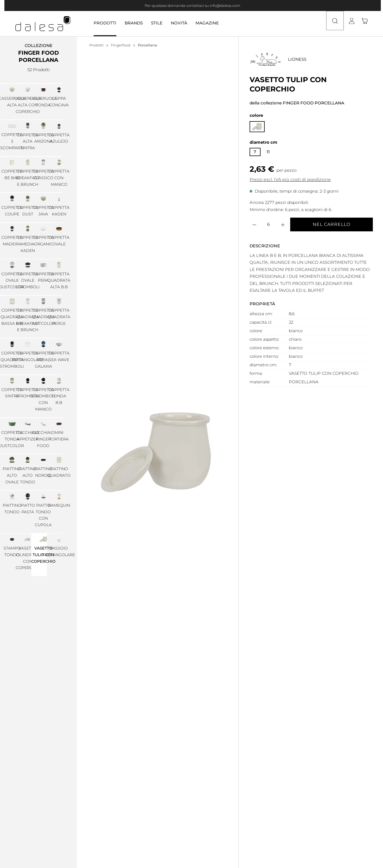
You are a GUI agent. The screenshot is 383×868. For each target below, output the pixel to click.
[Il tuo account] (356, 24)
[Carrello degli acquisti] (367, 24)
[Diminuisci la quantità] (254, 224)
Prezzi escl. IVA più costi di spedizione (290, 180)
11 (268, 152)
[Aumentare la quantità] (283, 224)
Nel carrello (332, 224)
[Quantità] (269, 224)
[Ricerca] (334, 24)
